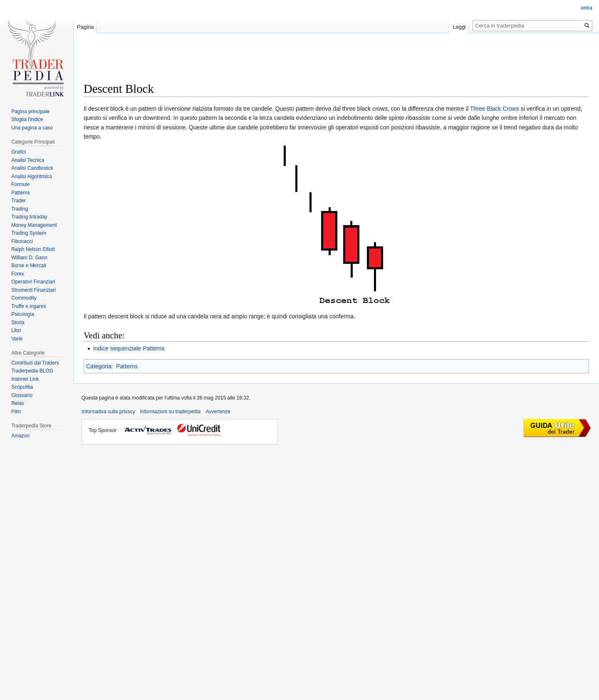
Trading (20, 209)
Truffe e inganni (28, 306)
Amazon (20, 436)
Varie (17, 339)
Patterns (127, 366)
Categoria (99, 366)
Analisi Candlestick (32, 168)
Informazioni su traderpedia (170, 412)
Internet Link (25, 379)
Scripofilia (22, 387)
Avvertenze (218, 412)
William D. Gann (29, 258)
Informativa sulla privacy (108, 412)
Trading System (29, 233)
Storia (18, 323)
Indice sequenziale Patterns (129, 348)
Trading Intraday (29, 217)
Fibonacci (22, 241)
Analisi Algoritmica (31, 176)
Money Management (34, 225)
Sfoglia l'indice (27, 119)
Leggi (459, 27)
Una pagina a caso (32, 128)
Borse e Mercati (29, 266)
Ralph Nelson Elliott (33, 249)
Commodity (24, 298)
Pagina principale (30, 112)
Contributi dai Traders (35, 363)
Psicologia (23, 314)
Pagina (85, 27)
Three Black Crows (495, 109)
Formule (20, 184)
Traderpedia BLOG (32, 371)
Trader (19, 201)
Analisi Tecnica (28, 160)
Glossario (22, 395)
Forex (18, 274)
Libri (16, 330)
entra (587, 8)
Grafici (19, 152)
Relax (18, 403)
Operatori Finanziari (33, 282)
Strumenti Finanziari (33, 290)
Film (16, 412)
